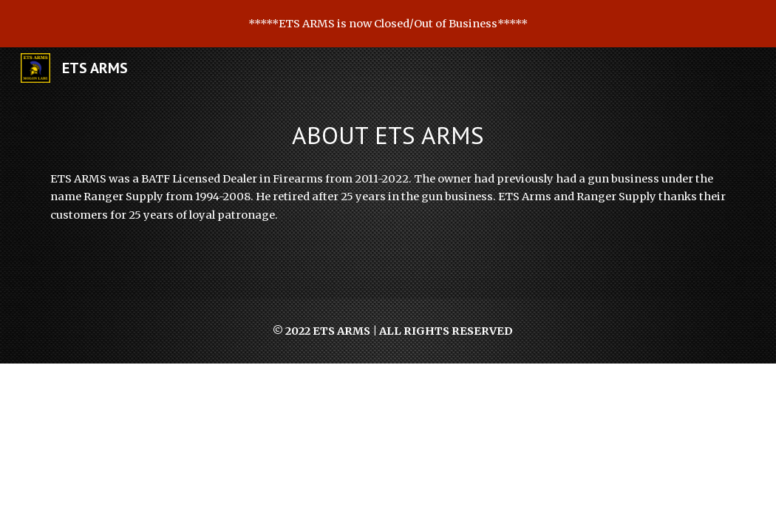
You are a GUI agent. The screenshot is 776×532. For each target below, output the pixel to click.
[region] (388, 24)
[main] (388, 136)
